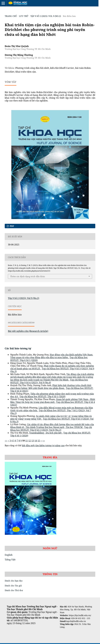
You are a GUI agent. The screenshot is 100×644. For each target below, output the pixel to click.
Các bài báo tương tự (18, 348)
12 (30, 441)
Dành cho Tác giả (13, 586)
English (9, 555)
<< (6, 441)
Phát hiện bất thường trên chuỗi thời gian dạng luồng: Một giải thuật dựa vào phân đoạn (51, 387)
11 (27, 441)
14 (36, 441)
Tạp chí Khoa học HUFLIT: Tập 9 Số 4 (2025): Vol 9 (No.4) (49, 381)
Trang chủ (11, 16)
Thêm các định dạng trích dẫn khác (28, 276)
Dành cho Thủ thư (14, 590)
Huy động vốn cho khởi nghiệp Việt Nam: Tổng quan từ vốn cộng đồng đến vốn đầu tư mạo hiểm (52, 356)
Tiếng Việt (10, 560)
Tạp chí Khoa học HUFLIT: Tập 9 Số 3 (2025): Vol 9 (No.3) (52, 370)
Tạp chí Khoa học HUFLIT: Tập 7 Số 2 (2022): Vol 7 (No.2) (51, 412)
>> (44, 441)
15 (39, 441)
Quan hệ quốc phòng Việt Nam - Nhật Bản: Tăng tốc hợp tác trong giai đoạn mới (53, 401)
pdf (12, 226)
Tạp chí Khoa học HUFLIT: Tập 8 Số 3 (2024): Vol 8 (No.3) (52, 420)
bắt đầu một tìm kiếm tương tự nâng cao (43, 445)
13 (33, 441)
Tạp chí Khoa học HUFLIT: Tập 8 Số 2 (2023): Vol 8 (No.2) (51, 429)
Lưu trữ (24, 16)
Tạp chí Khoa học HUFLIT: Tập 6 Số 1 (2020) (42, 397)
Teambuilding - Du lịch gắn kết (46, 433)
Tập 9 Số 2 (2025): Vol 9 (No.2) (46, 16)
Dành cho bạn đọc (14, 581)
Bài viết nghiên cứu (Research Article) (28, 331)
